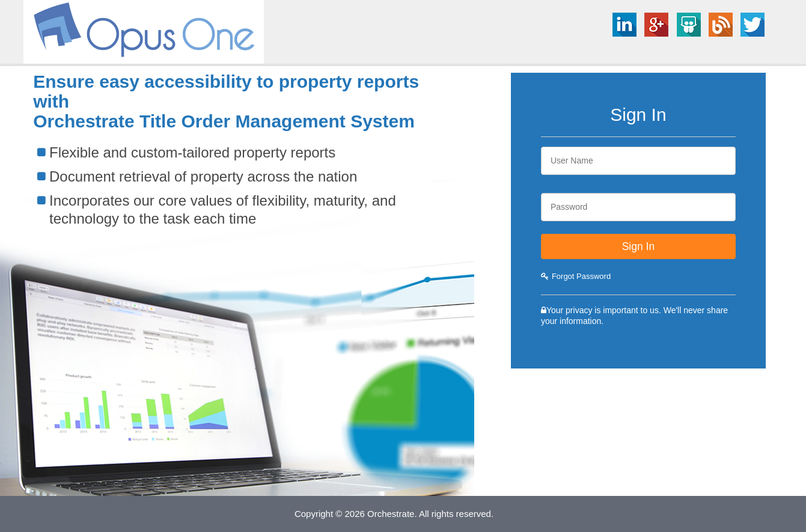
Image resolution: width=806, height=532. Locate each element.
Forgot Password (576, 276)
